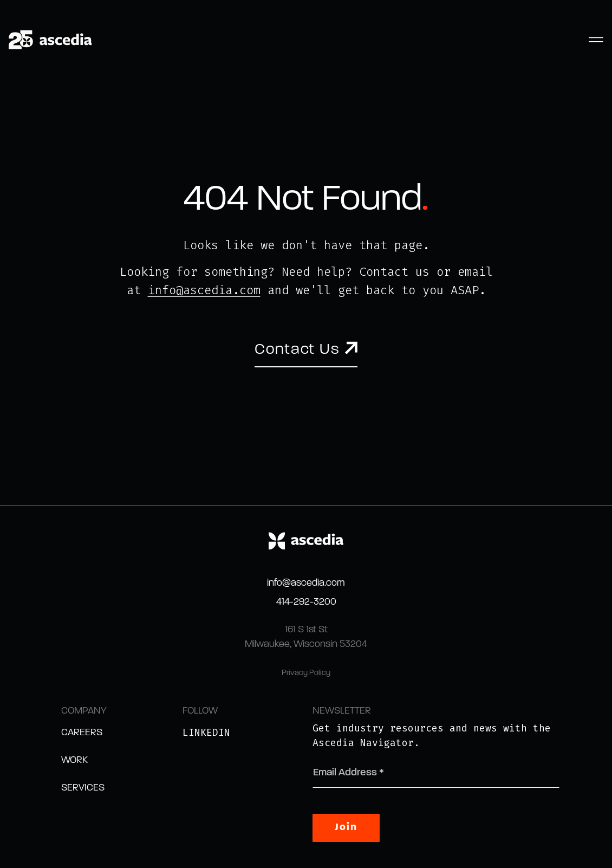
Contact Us (297, 350)
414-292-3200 (306, 602)
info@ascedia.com (204, 290)
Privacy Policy (306, 673)
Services (83, 788)
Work (74, 760)
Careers (82, 733)
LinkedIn (206, 733)
